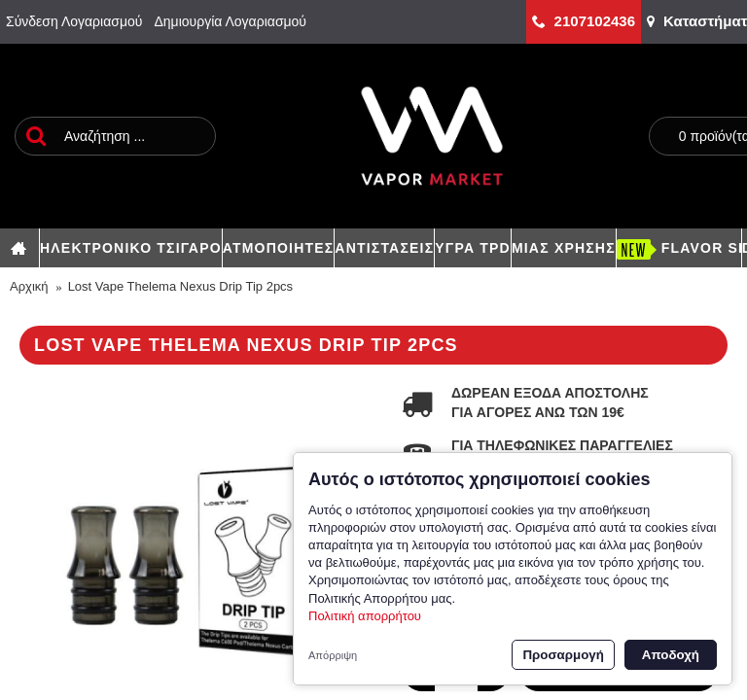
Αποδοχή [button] (671, 655)
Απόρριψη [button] (333, 655)
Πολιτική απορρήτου (365, 616)
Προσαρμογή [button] (563, 655)
